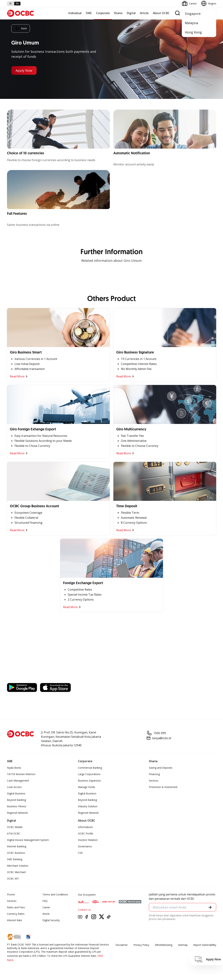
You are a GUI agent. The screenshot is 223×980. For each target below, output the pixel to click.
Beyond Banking (16, 800)
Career (46, 907)
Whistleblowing (164, 945)
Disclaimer (122, 945)
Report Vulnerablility (205, 945)
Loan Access (14, 787)
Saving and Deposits (161, 768)
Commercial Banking (90, 768)
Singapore (193, 14)
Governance (85, 846)
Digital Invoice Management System (28, 840)
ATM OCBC (14, 833)
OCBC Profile (86, 833)
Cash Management (18, 781)
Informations (85, 827)
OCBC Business (16, 853)
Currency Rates (16, 914)
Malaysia (191, 23)
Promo (11, 894)
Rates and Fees (16, 907)
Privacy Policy (141, 945)
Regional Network (17, 813)
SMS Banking (15, 859)
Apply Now (24, 70)
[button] (210, 907)
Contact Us (84, 910)
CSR (80, 853)
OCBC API (13, 879)
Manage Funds (87, 787)
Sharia (118, 13)
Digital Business (16, 793)
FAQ (45, 901)
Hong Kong (193, 32)
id (11, 3)
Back (21, 28)
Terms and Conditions (55, 894)
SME (89, 13)
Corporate (103, 13)
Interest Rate (15, 920)
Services (154, 781)
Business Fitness (17, 806)
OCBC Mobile (15, 827)
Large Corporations (89, 774)
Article (144, 13)
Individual (75, 13)
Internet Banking (17, 846)
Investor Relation (88, 840)
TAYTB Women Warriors (21, 774)
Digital (131, 13)
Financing (154, 774)
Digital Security (51, 920)
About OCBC (161, 13)
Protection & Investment (163, 787)
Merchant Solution (18, 866)
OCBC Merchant (16, 872)
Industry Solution (88, 806)
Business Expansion (89, 781)
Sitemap (183, 945)
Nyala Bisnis (14, 768)
